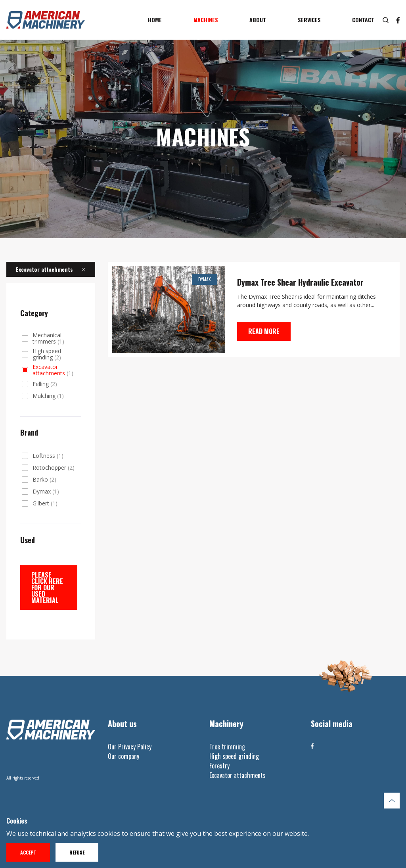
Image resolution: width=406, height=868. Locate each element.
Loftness (48, 456)
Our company (124, 756)
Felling (45, 384)
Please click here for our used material (47, 588)
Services (309, 20)
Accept (28, 852)
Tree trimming (227, 747)
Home (155, 20)
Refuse (77, 852)
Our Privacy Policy (130, 747)
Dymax (46, 492)
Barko (44, 480)
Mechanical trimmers (48, 338)
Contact (363, 20)
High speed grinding (47, 354)
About (258, 20)
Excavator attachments (53, 370)
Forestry (219, 766)
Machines (206, 20)
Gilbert (45, 503)
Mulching (48, 396)
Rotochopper (54, 468)
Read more (264, 331)
